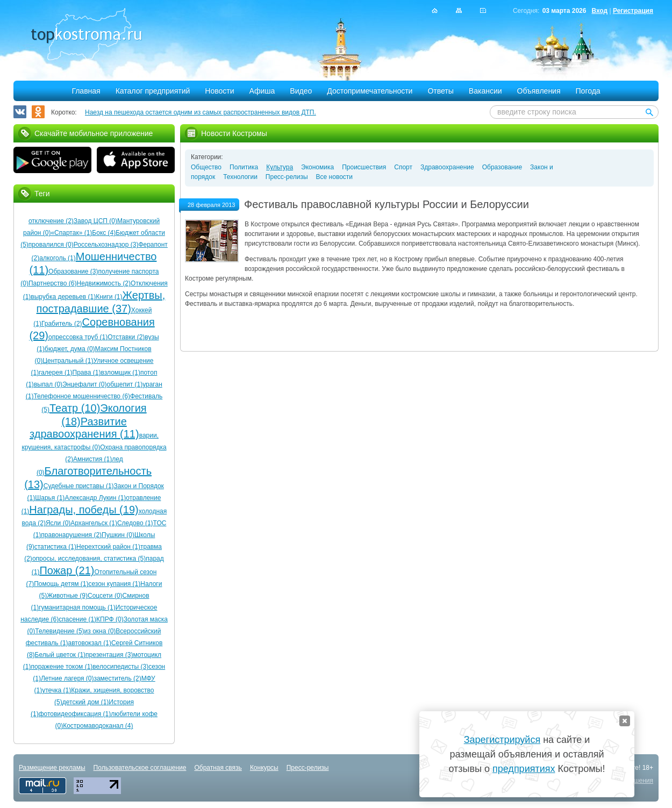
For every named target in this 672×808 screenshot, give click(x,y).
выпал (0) (48, 384)
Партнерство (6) (53, 283)
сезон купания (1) (114, 584)
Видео (301, 91)
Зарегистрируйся (502, 740)
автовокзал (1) (90, 643)
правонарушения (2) (71, 535)
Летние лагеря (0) (67, 678)
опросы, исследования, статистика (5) (89, 559)
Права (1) (87, 373)
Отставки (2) (126, 337)
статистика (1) (55, 547)
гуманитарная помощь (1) (77, 607)
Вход (599, 11)
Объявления (539, 91)
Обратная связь (218, 768)
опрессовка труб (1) (78, 337)
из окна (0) (100, 631)
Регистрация (633, 11)
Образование (502, 167)
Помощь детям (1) (61, 584)
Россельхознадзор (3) (106, 245)
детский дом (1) (86, 702)
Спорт (403, 167)
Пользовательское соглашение (140, 768)
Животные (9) (67, 596)
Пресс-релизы (287, 177)
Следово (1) (135, 523)
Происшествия (364, 167)
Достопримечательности (370, 91)
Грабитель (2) (62, 324)
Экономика (317, 167)
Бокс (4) (104, 233)
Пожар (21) (67, 570)
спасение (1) (77, 619)
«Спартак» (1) (71, 233)
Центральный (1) (68, 361)
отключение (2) (51, 221)
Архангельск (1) (94, 523)
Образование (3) (73, 271)
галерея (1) (55, 373)
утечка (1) (56, 690)
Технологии (240, 177)
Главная (86, 91)
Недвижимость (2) (103, 283)
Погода (588, 91)
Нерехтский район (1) (108, 547)
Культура (280, 167)
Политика (244, 167)
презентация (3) (109, 655)
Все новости (334, 177)
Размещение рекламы (52, 768)
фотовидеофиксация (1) (75, 714)
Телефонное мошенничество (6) (82, 396)
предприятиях (524, 769)
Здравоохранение (447, 167)
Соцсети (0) (105, 596)
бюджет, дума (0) (70, 349)
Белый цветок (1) (60, 655)
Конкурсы (264, 768)
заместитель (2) (117, 678)
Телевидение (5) (59, 631)
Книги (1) (109, 297)
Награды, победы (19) (84, 510)
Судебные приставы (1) (79, 486)
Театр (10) (75, 408)
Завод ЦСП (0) (95, 221)
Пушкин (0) (118, 535)
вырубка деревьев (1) (63, 297)
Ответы (440, 91)
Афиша (262, 91)
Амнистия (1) (92, 459)
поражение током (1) (62, 667)
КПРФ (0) (110, 619)
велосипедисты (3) (120, 667)
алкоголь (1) (58, 258)
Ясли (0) (58, 523)
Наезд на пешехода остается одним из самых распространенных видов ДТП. (201, 112)
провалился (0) (51, 245)
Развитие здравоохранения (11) (84, 428)
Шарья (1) (50, 498)
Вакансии (485, 91)
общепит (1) (124, 384)
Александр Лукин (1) (95, 498)
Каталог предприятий (153, 91)
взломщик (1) (120, 373)
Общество (206, 167)
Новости (219, 91)
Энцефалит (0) (84, 384)
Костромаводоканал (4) (98, 726)
